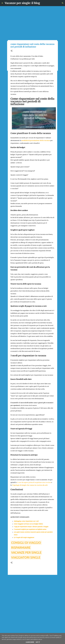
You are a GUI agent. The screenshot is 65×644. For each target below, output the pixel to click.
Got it (38, 642)
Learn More (30, 642)
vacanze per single (26, 552)
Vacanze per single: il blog (22, 3)
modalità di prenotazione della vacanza (36, 140)
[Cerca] (63, 3)
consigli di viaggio (26, 543)
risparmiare (21, 548)
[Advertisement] (32, 589)
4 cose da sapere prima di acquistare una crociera (34, 482)
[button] (12, 51)
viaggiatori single (26, 557)
